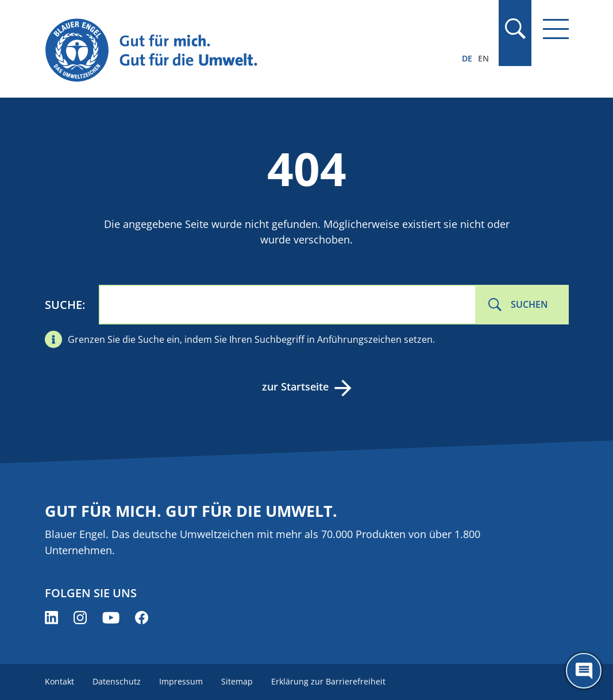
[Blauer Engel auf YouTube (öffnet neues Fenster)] (111, 618)
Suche (63, 305)
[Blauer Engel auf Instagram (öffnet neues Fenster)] (80, 618)
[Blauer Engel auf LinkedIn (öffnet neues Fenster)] (51, 618)
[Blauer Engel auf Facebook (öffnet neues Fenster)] (142, 618)
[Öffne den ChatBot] (584, 671)
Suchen (529, 304)
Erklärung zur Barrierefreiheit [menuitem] (328, 681)
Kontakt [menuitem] (59, 681)
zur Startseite (295, 386)
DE (467, 58)
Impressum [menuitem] (181, 681)
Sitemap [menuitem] (237, 681)
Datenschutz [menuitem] (117, 681)
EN (483, 58)
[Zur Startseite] (228, 51)
